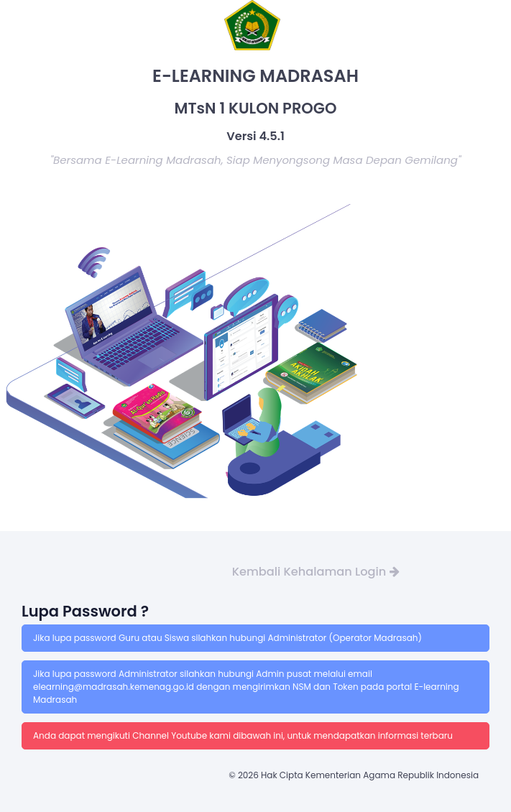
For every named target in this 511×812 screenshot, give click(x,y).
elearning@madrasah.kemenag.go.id (115, 687)
